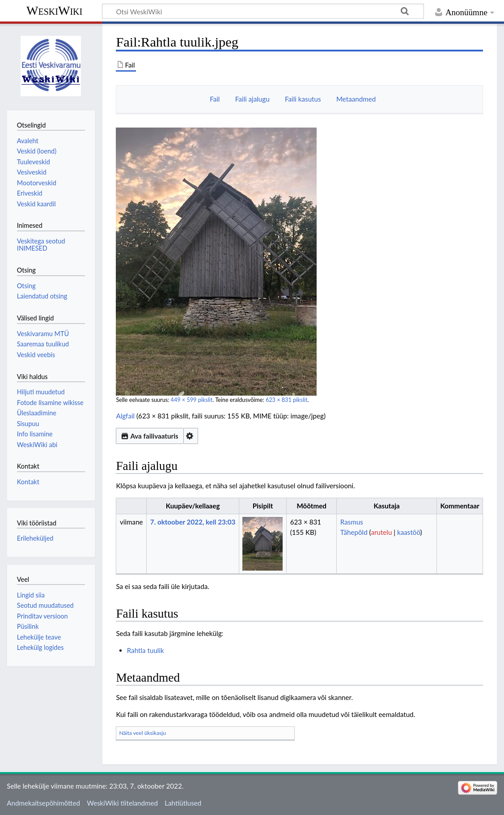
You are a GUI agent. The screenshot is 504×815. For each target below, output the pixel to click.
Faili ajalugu (252, 99)
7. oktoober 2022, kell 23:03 (193, 522)
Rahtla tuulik (146, 650)
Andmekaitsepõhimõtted (43, 803)
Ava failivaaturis (150, 436)
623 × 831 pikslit (287, 400)
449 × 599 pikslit (192, 400)
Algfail (125, 416)
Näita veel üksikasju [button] (142, 733)
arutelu (381, 532)
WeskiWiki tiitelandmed (122, 803)
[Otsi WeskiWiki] (263, 11)
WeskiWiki (54, 11)
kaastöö (409, 532)
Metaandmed (356, 99)
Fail (215, 99)
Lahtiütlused (183, 803)
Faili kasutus (303, 99)
